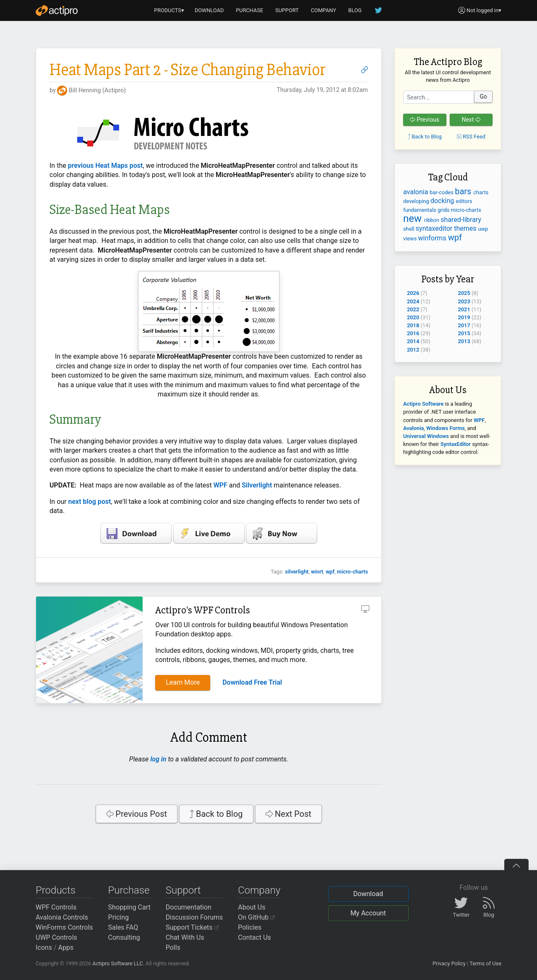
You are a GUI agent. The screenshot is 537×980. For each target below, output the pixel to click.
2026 (413, 293)
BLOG (355, 10)
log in (158, 759)
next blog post (90, 502)
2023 (464, 301)
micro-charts (352, 572)
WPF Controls (56, 907)
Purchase (129, 890)
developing (417, 201)
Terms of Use (485, 963)
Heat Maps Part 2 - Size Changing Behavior (188, 70)
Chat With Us (185, 937)
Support (183, 890)
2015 (464, 333)
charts (481, 192)
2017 (464, 325)
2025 (464, 293)
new (414, 219)
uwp (483, 229)
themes (466, 228)
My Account (368, 913)
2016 (413, 333)
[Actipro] (57, 10)
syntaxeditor (435, 228)
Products (56, 890)
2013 (464, 341)
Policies (250, 927)
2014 (413, 341)
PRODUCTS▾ (169, 10)
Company (259, 890)
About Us (252, 907)
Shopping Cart (129, 907)
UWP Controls (56, 937)
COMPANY (324, 10)
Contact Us (254, 937)
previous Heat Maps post (106, 166)
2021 (464, 309)
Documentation (189, 907)
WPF (220, 485)
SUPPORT (287, 10)
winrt (317, 572)
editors (464, 201)
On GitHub (256, 917)
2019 (464, 317)
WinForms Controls (64, 927)
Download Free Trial (252, 682)
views (411, 238)
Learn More (183, 682)
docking (443, 201)
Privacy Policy (449, 963)
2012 (413, 350)
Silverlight (257, 485)
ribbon (432, 220)
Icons (44, 947)
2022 (413, 309)
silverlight (297, 572)
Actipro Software (423, 404)
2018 (413, 325)
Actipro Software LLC (117, 963)
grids (444, 210)
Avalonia (413, 428)
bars (464, 191)
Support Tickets (192, 927)
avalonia (416, 192)
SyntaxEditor (456, 444)
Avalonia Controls (62, 917)
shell (409, 229)
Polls (173, 947)
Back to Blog (216, 814)
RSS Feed (471, 137)
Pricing (119, 917)
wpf (330, 572)
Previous (425, 120)
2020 (413, 317)
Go (483, 96)
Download (368, 894)
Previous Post (137, 814)
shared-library (461, 220)
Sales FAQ (123, 927)
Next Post (289, 814)
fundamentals (420, 210)
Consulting (124, 937)
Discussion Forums (194, 917)
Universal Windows (426, 436)
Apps (66, 947)
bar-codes (442, 192)
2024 (413, 301)
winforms (433, 238)
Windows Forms (446, 428)
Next (471, 120)
